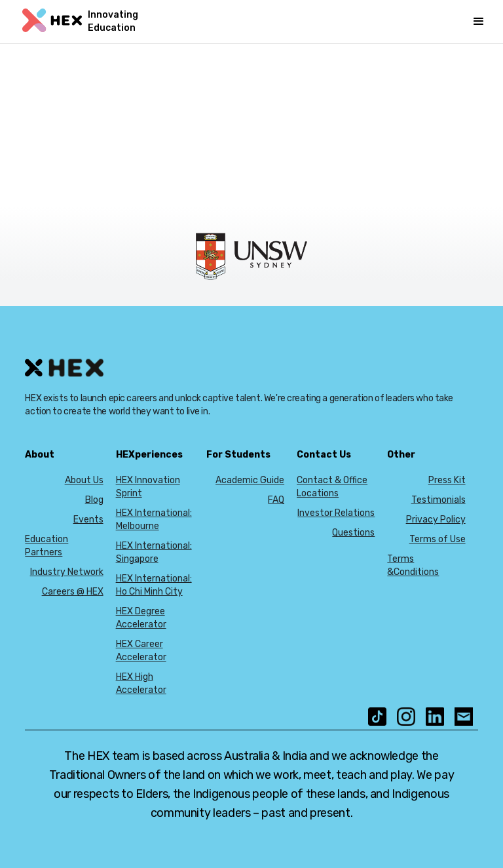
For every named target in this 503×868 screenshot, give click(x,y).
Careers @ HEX (73, 592)
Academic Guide (250, 480)
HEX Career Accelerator (141, 651)
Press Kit (447, 480)
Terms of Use (438, 539)
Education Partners (47, 546)
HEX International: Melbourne (154, 520)
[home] (88, 22)
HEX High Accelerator (141, 683)
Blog (94, 500)
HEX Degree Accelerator (141, 618)
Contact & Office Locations (332, 487)
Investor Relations (336, 513)
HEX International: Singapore (154, 552)
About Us (84, 480)
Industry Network (67, 572)
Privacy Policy (436, 520)
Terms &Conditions (413, 565)
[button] (479, 22)
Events (88, 520)
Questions (353, 533)
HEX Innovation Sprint (148, 487)
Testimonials (438, 500)
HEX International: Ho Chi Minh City (154, 585)
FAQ (276, 500)
